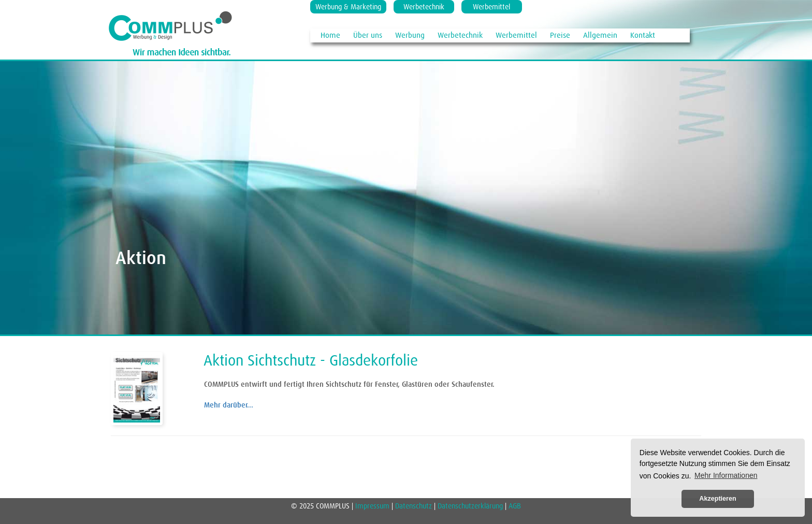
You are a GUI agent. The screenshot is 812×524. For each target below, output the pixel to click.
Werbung (410, 35)
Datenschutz (414, 506)
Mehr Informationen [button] (726, 475)
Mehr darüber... (229, 405)
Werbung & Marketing (348, 7)
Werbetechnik (424, 7)
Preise (560, 35)
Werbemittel (491, 7)
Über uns (368, 35)
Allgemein (600, 35)
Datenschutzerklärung (470, 506)
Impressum (373, 506)
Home (330, 35)
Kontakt (643, 35)
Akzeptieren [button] (717, 499)
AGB (515, 506)
